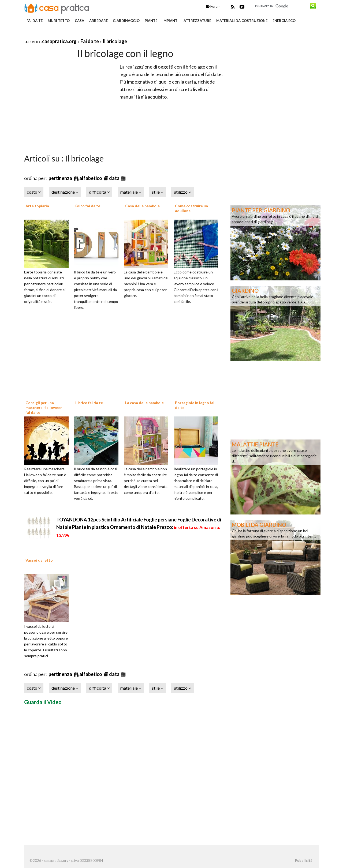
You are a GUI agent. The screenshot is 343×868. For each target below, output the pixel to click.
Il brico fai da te (89, 403)
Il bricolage (115, 41)
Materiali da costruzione (242, 21)
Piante (151, 21)
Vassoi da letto (39, 560)
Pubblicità (304, 861)
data (115, 178)
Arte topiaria (37, 206)
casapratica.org (59, 41)
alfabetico (91, 178)
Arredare (98, 21)
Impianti (170, 21)
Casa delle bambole (142, 206)
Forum (213, 6)
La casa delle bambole (144, 403)
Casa (79, 21)
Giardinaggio (126, 21)
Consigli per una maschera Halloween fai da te (44, 407)
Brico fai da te (88, 206)
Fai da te (35, 21)
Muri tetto (59, 21)
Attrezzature (197, 21)
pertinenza (61, 178)
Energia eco (284, 21)
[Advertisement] (87, 35)
